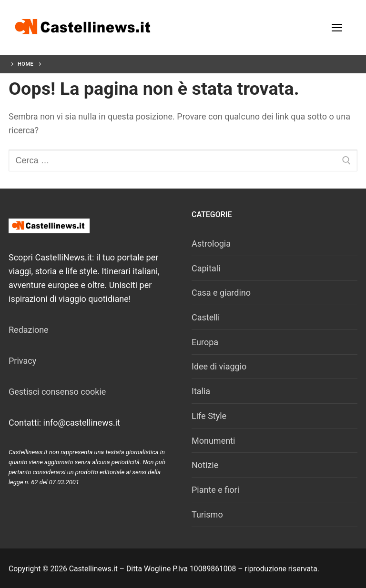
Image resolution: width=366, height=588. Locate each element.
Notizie (205, 465)
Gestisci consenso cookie (57, 392)
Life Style (209, 416)
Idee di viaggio (219, 366)
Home (25, 64)
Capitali (206, 268)
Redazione (29, 330)
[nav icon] (337, 28)
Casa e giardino (221, 293)
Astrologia (211, 244)
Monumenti (213, 441)
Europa (205, 342)
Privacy (22, 361)
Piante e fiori (215, 490)
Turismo (207, 514)
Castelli (206, 317)
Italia (201, 391)
